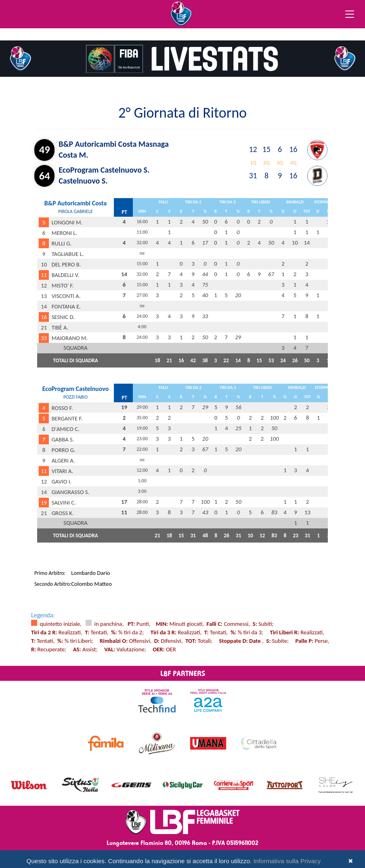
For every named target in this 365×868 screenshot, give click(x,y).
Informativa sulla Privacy (287, 861)
